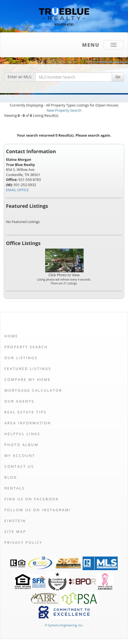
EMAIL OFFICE (17, 190)
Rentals (15, 488)
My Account (20, 455)
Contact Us (19, 466)
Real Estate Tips (25, 412)
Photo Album (21, 445)
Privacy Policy (23, 542)
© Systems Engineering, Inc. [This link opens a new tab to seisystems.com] (64, 625)
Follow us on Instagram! (38, 510)
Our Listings (21, 358)
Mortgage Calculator (33, 390)
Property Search (26, 347)
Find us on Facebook (32, 499)
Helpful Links (22, 434)
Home (11, 336)
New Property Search (64, 110)
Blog (11, 477)
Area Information (28, 423)
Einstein (15, 521)
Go (118, 77)
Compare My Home (28, 379)
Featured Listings (28, 369)
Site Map (15, 532)
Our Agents (19, 401)
